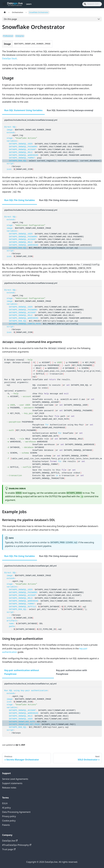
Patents (6, 825)
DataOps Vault (9, 58)
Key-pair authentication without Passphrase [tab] (22, 672)
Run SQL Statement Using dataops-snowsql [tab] (70, 110)
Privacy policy (9, 816)
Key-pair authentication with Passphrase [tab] (72, 672)
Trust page (9, 849)
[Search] (92, 4)
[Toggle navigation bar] (4, 4)
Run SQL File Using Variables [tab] (20, 200)
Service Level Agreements (15, 779)
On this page (10, 19)
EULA (5, 803)
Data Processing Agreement (16, 812)
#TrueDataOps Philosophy (17, 845)
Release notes (9, 788)
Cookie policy (9, 821)
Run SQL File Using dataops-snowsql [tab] (58, 200)
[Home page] (5, 12)
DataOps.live (10, 841)
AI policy (6, 808)
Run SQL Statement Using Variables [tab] (23, 110)
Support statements (12, 783)
